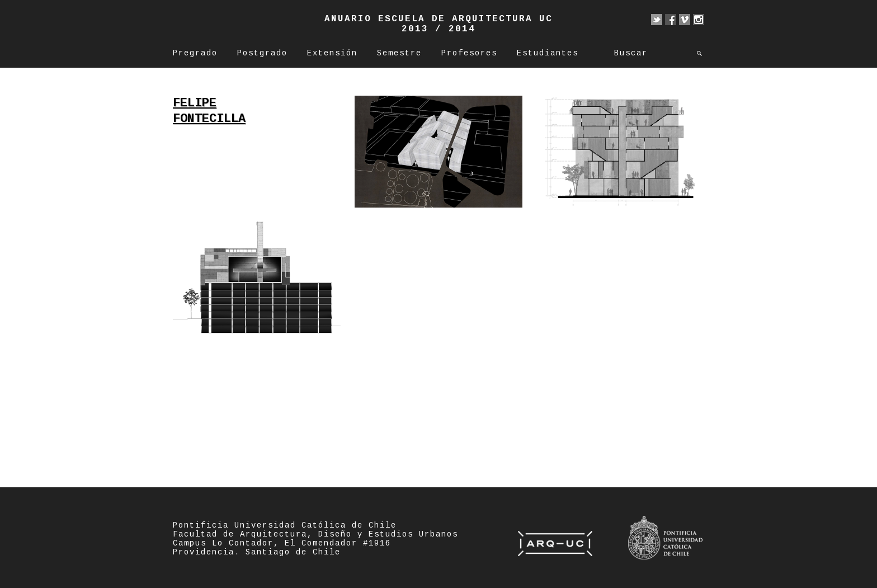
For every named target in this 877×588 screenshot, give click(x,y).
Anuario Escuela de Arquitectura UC (438, 19)
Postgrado (262, 53)
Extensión (332, 53)
